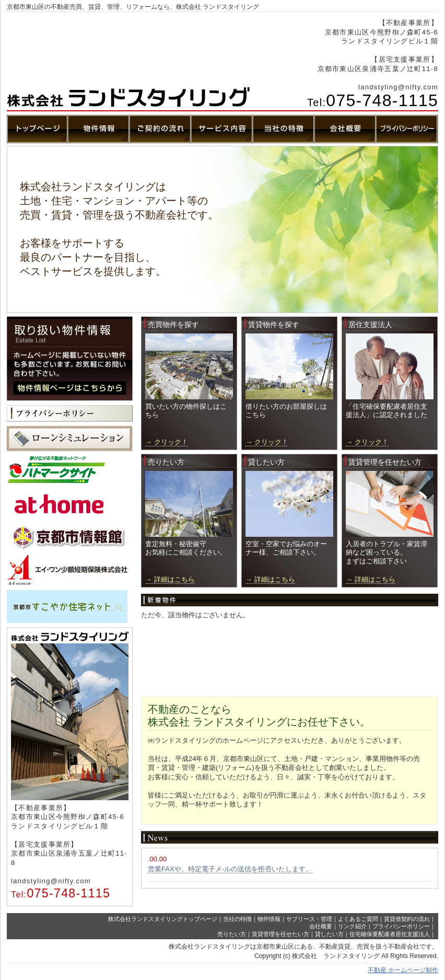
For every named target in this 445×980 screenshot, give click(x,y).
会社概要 (321, 926)
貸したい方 (329, 934)
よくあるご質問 (358, 919)
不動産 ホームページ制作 (403, 970)
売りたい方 (232, 934)
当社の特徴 (237, 919)
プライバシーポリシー (401, 926)
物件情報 (269, 919)
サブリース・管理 (309, 919)
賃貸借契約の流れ (407, 919)
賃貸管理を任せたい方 (280, 934)
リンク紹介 (352, 926)
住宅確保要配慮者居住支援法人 (390, 934)
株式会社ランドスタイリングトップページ (163, 919)
